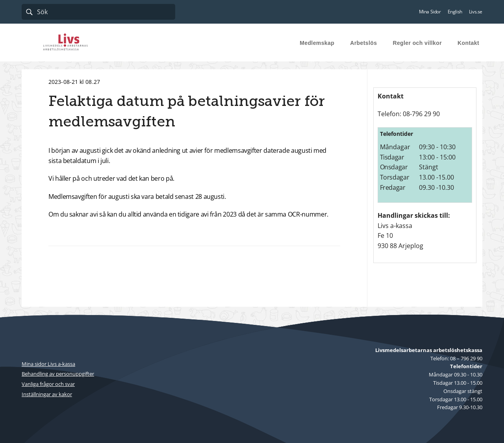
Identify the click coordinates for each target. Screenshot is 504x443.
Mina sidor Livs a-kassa (48, 364)
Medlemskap (317, 43)
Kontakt (468, 43)
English (455, 12)
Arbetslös (363, 43)
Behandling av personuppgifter (58, 374)
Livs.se (476, 12)
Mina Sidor (430, 12)
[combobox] (98, 12)
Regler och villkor (417, 43)
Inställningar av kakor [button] (47, 394)
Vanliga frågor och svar (48, 384)
